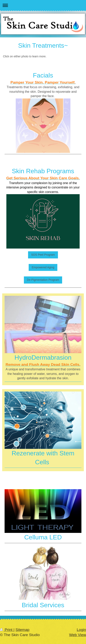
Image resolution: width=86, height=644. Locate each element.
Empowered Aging (43, 267)
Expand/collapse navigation (43, 5)
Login (82, 630)
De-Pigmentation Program (43, 280)
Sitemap (22, 630)
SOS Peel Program (43, 255)
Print (7, 630)
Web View (78, 635)
